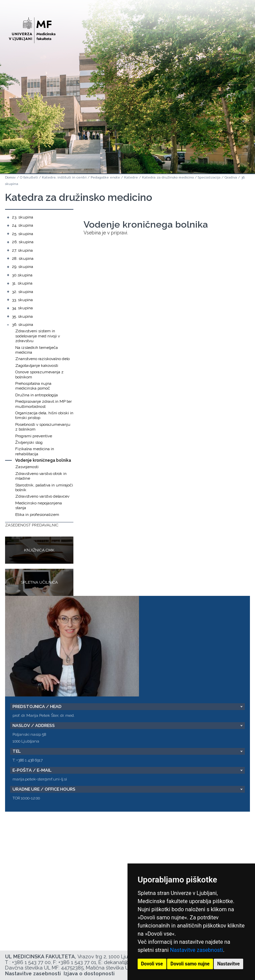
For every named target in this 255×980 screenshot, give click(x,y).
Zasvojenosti (27, 467)
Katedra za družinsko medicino (168, 177)
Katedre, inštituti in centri (64, 177)
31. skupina (22, 283)
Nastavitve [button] (228, 964)
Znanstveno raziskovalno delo (42, 359)
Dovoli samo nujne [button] (190, 964)
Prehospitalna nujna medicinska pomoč (33, 386)
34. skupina (22, 308)
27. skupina (22, 250)
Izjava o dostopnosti (89, 974)
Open (235, 33)
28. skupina (23, 258)
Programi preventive (34, 436)
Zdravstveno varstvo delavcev (42, 496)
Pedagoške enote (105, 177)
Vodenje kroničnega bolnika (43, 460)
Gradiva (231, 177)
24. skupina (22, 225)
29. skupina (22, 267)
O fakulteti (29, 177)
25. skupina (22, 234)
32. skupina (22, 292)
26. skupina (23, 242)
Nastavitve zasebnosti (197, 950)
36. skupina (22, 325)
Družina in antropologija (37, 395)
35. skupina (22, 316)
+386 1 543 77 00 (31, 962)
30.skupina (22, 275)
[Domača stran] (32, 27)
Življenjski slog (29, 442)
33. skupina (22, 300)
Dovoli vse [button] (152, 964)
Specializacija (209, 177)
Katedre (131, 177)
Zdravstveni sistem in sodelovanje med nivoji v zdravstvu (38, 336)
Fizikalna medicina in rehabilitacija (35, 451)
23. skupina (22, 217)
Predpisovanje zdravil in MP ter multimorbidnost (43, 404)
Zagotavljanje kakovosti (37, 366)
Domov (10, 177)
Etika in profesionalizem (37, 515)
